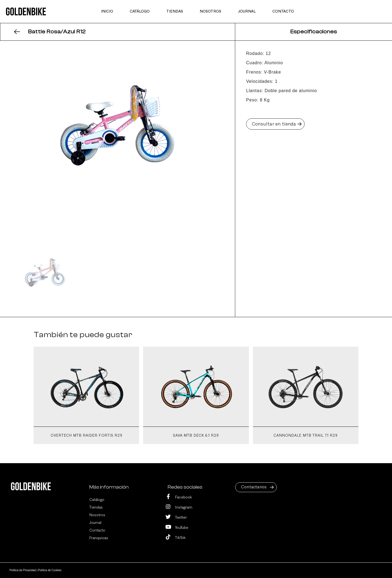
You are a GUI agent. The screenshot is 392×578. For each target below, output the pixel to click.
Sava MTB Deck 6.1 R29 (196, 436)
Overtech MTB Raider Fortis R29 (86, 436)
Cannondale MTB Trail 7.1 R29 (306, 436)
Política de (23, 570)
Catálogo (97, 500)
